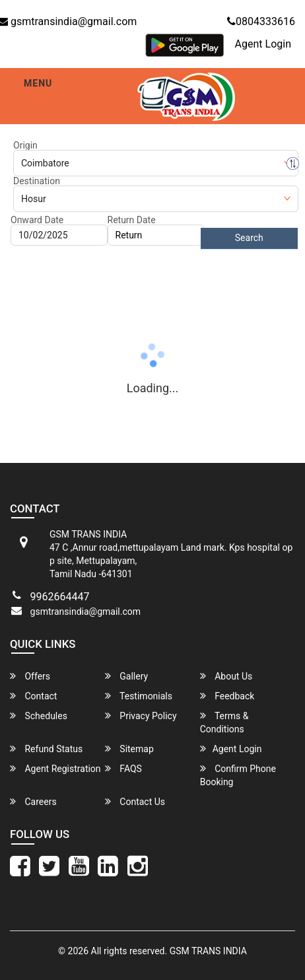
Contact (33, 696)
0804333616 (261, 21)
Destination (37, 181)
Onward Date (37, 220)
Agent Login (263, 44)
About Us (226, 676)
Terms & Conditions (224, 722)
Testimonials (139, 696)
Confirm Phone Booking (238, 775)
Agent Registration (55, 768)
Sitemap (129, 749)
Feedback (227, 696)
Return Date (132, 220)
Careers (33, 801)
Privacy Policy (141, 716)
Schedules (39, 716)
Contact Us (135, 801)
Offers (30, 676)
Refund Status (46, 749)
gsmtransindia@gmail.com (85, 612)
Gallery (126, 676)
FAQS (123, 768)
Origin (25, 145)
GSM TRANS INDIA (208, 951)
